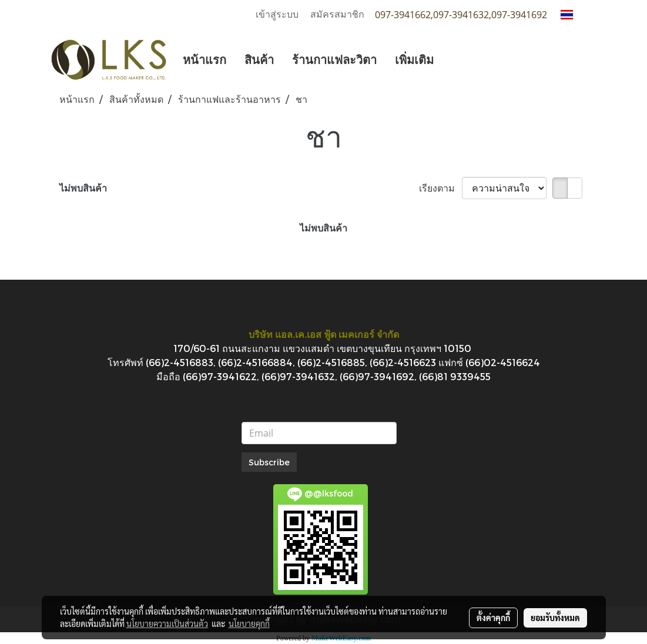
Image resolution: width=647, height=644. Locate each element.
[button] (453, 59)
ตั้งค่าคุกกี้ (493, 618)
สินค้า (259, 59)
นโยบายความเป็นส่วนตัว (167, 623)
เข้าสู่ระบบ (277, 14)
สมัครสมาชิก (337, 14)
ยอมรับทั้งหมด (555, 618)
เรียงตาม (440, 188)
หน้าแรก (205, 59)
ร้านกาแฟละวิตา (334, 59)
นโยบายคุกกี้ (249, 623)
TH (574, 14)
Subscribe (269, 462)
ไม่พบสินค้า (83, 188)
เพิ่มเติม (414, 59)
